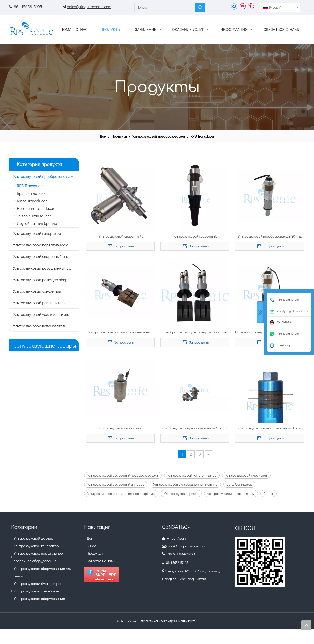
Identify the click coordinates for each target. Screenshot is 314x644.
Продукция (96, 553)
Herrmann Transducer (36, 208)
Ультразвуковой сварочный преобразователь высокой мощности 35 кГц (120, 428)
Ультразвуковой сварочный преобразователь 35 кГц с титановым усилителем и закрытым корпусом (120, 237)
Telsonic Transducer (34, 216)
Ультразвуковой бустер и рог (38, 583)
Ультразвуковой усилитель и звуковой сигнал (46, 314)
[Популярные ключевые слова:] (200, 7)
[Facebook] (234, 6)
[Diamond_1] (102, 575)
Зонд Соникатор (239, 484)
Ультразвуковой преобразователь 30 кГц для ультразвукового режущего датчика (269, 428)
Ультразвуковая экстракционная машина (185, 484)
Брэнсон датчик (31, 193)
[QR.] (260, 562)
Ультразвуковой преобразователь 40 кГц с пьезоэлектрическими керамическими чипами (195, 428)
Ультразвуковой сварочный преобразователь (123, 475)
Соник (268, 493)
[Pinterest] (251, 6)
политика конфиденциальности (169, 621)
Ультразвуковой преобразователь (43, 176)
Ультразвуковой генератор (37, 233)
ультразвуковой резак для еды (231, 493)
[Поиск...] (165, 7)
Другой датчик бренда (37, 223)
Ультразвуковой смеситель (246, 475)
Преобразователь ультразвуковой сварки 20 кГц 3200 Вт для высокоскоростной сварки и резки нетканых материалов (195, 332)
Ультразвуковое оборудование (39, 598)
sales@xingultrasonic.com (89, 6)
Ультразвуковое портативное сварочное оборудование (46, 245)
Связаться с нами (101, 561)
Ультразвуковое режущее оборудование (46, 279)
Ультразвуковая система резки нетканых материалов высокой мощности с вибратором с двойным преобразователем (120, 332)
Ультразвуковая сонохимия (37, 291)
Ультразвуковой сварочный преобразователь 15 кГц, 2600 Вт (195, 237)
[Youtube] (242, 6)
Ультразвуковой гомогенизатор (192, 475)
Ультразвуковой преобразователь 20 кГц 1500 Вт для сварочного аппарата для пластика (269, 237)
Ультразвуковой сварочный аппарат (45, 256)
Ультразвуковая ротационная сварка (46, 268)
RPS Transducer (30, 186)
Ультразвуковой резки (181, 493)
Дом (90, 538)
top (306, 625)
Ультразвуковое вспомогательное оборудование (46, 326)
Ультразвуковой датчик (33, 538)
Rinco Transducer (32, 201)
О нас (91, 546)
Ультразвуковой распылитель (39, 303)
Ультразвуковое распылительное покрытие (121, 493)
